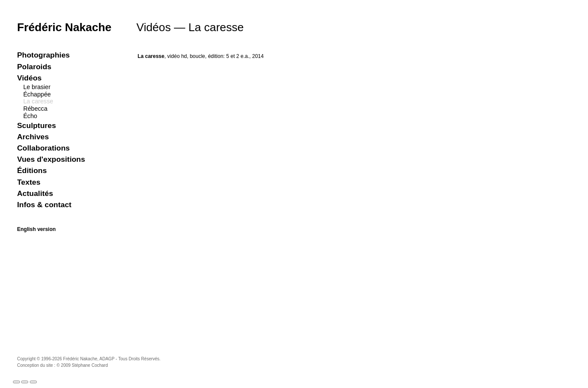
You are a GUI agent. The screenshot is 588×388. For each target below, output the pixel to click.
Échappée (37, 94)
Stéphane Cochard (90, 365)
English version (37, 229)
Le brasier (37, 87)
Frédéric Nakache (64, 27)
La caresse (38, 101)
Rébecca (35, 109)
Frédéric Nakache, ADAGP (89, 359)
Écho (30, 116)
